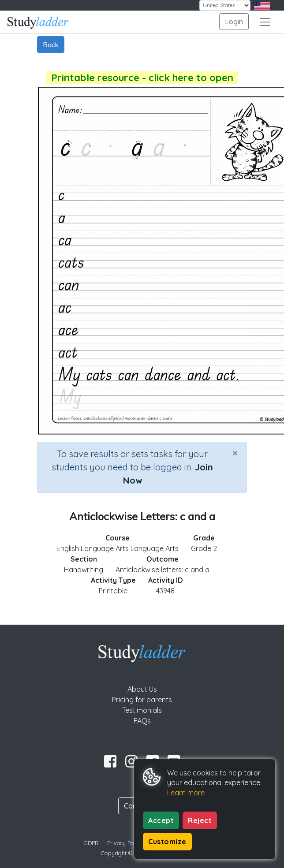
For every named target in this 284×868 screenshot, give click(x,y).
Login (234, 22)
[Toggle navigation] (265, 22)
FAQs (142, 721)
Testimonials (142, 710)
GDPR (91, 843)
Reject (200, 820)
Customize (167, 842)
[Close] (235, 453)
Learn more (186, 793)
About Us (142, 689)
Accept (161, 820)
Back (51, 45)
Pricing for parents (142, 700)
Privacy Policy (125, 843)
